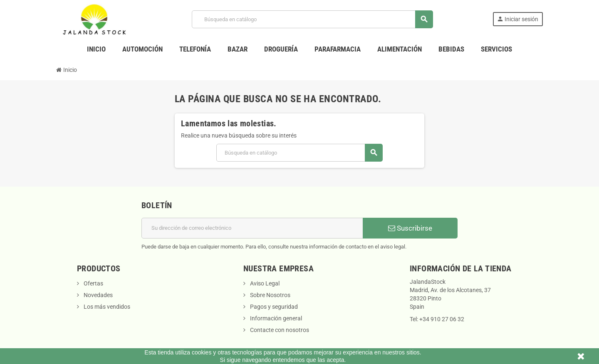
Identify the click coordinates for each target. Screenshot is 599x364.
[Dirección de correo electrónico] (252, 228)
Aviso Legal (264, 283)
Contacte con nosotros (279, 330)
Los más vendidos (106, 307)
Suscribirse (410, 228)
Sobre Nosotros (270, 295)
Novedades (98, 295)
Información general (275, 318)
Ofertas (93, 283)
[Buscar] (312, 19)
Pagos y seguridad (273, 307)
